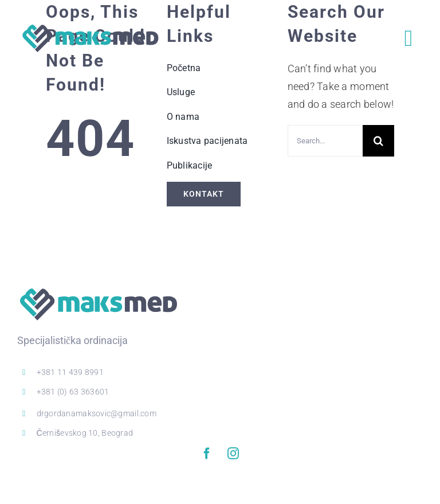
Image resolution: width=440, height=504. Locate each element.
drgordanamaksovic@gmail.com (97, 413)
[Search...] (325, 141)
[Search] (378, 141)
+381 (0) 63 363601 (73, 392)
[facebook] (207, 454)
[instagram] (233, 454)
